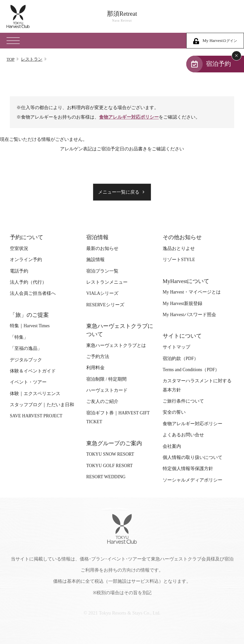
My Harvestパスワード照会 (189, 315)
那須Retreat (122, 17)
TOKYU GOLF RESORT (110, 466)
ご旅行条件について (183, 401)
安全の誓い (174, 412)
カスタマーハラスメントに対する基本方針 (197, 385)
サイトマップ (176, 347)
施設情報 (95, 260)
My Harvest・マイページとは (192, 292)
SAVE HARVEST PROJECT (36, 416)
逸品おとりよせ (179, 248)
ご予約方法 (98, 357)
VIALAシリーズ (102, 293)
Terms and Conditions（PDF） (191, 370)
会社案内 (172, 446)
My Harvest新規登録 (183, 303)
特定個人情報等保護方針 (188, 469)
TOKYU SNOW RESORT (110, 454)
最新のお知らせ (102, 248)
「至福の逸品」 (26, 348)
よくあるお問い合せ (183, 435)
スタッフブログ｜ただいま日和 (42, 405)
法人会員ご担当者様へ (33, 293)
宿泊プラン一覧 (102, 271)
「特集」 (19, 337)
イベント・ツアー (28, 382)
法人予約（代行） (28, 282)
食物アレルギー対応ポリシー (129, 117)
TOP (10, 59)
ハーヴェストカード (107, 390)
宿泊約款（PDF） (181, 359)
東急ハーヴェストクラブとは (116, 345)
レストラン (32, 59)
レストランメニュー (107, 282)
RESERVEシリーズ (105, 305)
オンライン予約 (26, 260)
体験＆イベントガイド (33, 371)
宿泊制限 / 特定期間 (106, 379)
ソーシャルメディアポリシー (193, 480)
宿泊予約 (218, 64)
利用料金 (95, 368)
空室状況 (19, 248)
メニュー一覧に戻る (119, 192)
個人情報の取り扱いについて (193, 457)
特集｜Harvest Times (30, 326)
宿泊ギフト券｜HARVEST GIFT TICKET (118, 417)
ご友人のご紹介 (102, 401)
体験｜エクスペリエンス (35, 394)
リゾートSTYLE (179, 260)
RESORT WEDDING (106, 477)
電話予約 (19, 271)
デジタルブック (26, 360)
